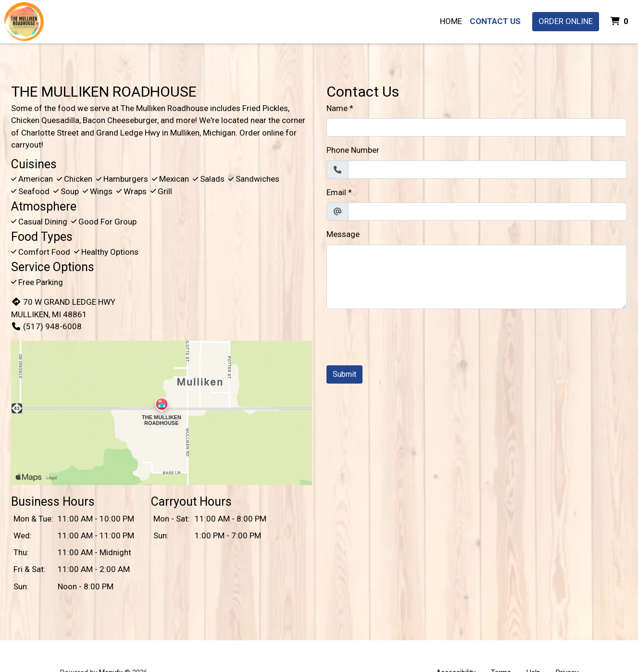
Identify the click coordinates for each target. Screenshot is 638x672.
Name (337, 108)
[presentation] (400, 336)
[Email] (488, 212)
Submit (344, 374)
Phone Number (353, 150)
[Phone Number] (488, 170)
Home (451, 21)
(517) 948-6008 (46, 326)
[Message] (477, 277)
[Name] (477, 127)
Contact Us (495, 21)
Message (343, 234)
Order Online (566, 21)
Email (336, 192)
